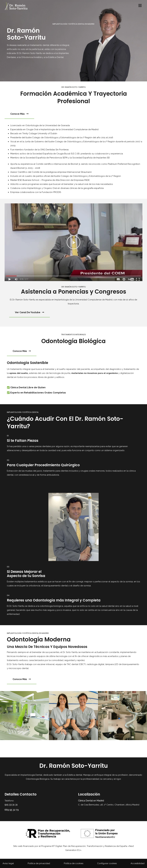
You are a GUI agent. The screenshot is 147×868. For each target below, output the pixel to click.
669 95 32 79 (12, 810)
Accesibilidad (138, 863)
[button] (73, 242)
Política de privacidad (39, 863)
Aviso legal (8, 863)
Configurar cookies (107, 863)
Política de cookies (74, 863)
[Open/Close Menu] (140, 5)
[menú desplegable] (140, 6)
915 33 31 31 (11, 805)
